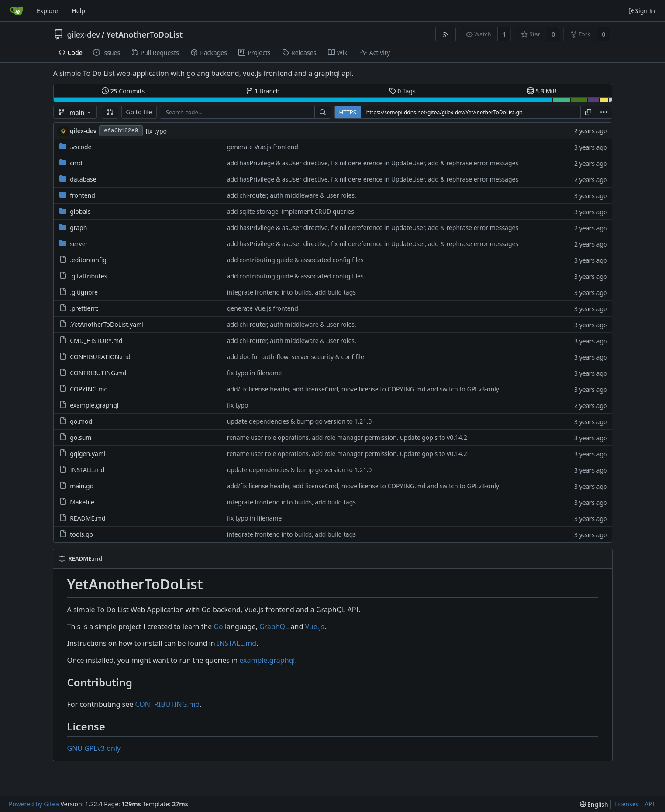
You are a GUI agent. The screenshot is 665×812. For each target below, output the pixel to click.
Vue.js (314, 627)
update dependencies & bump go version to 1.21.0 (300, 421)
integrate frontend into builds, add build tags (291, 292)
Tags (402, 91)
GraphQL (274, 627)
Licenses (627, 804)
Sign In (641, 11)
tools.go (81, 534)
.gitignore (84, 292)
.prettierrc (84, 308)
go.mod (81, 421)
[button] (110, 112)
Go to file (139, 112)
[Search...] (323, 112)
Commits (123, 91)
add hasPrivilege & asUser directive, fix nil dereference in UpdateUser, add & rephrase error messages (373, 163)
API (649, 804)
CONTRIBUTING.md (98, 373)
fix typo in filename (255, 373)
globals (80, 211)
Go (218, 627)
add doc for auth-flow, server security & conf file (296, 357)
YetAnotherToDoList (144, 34)
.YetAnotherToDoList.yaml (107, 324)
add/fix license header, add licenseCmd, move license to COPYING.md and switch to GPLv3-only (363, 389)
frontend (83, 195)
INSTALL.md (87, 470)
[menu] (604, 112)
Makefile (82, 502)
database (83, 179)
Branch (263, 91)
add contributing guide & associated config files (295, 260)
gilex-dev (84, 34)
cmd (76, 163)
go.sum (81, 437)
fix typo (156, 131)
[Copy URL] (588, 112)
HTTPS (348, 112)
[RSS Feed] (446, 34)
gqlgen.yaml (88, 454)
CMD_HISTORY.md (96, 341)
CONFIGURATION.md (100, 357)
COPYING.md (89, 389)
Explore (47, 11)
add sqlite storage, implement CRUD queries (291, 211)
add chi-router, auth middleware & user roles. (292, 195)
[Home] (17, 11)
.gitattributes (88, 276)
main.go (82, 486)
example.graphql (94, 405)
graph (78, 228)
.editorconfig (88, 260)
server (79, 244)
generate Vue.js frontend (263, 147)
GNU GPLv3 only (94, 748)
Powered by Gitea (34, 804)
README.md (88, 518)
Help (78, 11)
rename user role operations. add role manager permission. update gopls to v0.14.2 (347, 437)
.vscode (81, 147)
